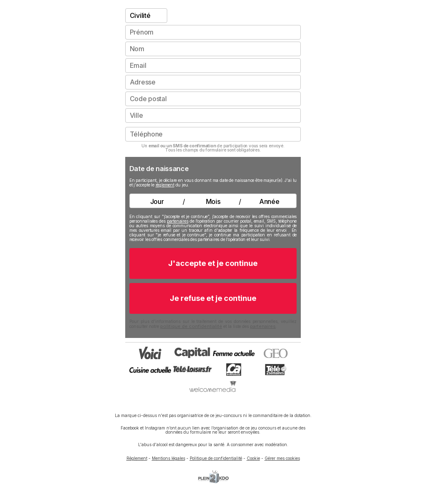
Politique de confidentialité (216, 458)
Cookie (253, 458)
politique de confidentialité (191, 326)
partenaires (178, 221)
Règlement (137, 458)
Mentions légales (168, 458)
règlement (165, 185)
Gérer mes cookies (282, 458)
